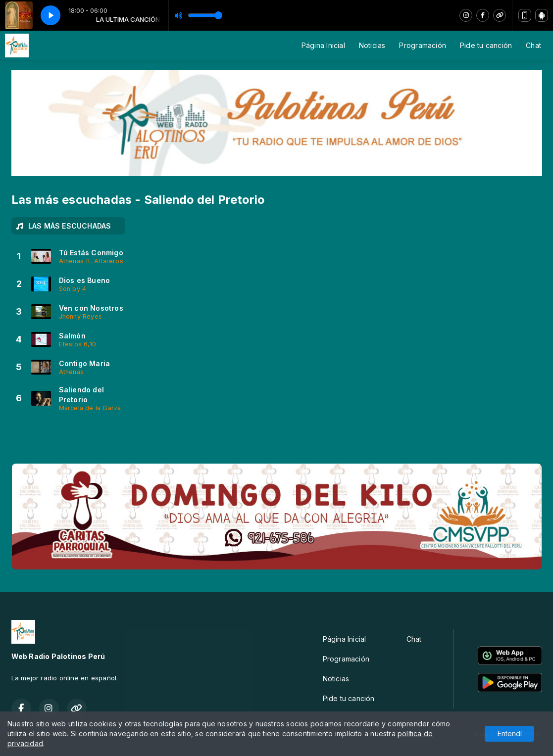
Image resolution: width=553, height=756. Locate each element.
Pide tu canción (486, 45)
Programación (423, 45)
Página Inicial (323, 45)
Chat (533, 45)
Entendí (510, 733)
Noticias (372, 45)
